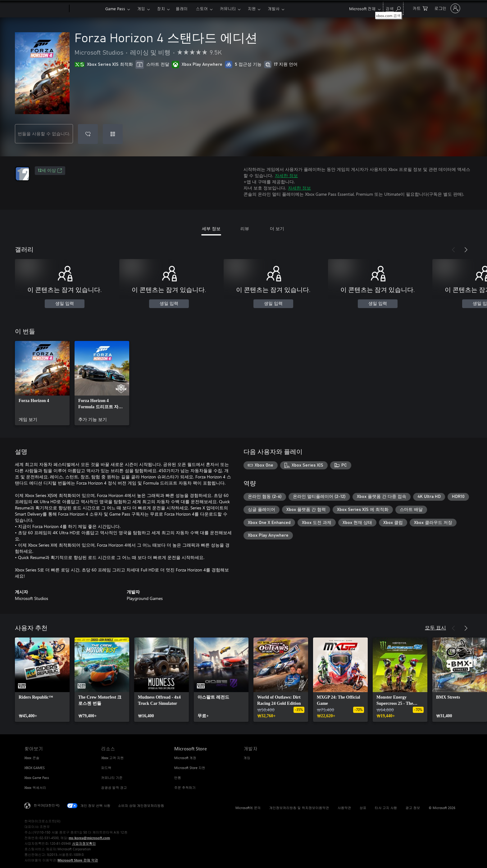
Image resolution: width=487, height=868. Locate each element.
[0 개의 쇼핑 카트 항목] (420, 8)
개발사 (273, 9)
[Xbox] (86, 9)
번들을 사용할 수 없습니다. (44, 134)
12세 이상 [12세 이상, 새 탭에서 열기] (50, 171)
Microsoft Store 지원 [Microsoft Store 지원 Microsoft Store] (190, 768)
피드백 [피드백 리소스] (106, 768)
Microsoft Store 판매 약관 (78, 860)
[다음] (466, 250)
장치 (161, 9)
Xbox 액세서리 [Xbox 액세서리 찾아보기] (35, 787)
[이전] (453, 250)
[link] (42, 383)
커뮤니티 (228, 9)
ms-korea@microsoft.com (89, 838)
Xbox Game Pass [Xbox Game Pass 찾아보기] (37, 778)
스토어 (202, 9)
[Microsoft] (46, 9)
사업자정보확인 (84, 843)
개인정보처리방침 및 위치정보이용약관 (299, 808)
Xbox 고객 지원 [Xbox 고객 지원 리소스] (113, 758)
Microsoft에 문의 (248, 808)
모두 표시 (435, 627)
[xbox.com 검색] (393, 8)
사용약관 (344, 808)
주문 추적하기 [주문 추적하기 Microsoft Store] (185, 787)
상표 (363, 808)
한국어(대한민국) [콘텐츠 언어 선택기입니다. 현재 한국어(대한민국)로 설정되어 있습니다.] (46, 805)
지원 (252, 9)
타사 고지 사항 (386, 808)
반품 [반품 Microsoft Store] (178, 778)
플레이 (182, 9)
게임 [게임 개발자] (247, 758)
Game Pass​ (115, 9)
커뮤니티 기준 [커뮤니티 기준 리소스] (112, 778)
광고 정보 (413, 808)
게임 (141, 9)
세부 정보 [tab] (211, 228)
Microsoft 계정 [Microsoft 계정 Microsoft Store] (185, 758)
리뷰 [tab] (245, 228)
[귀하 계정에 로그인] (447, 8)
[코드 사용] (113, 134)
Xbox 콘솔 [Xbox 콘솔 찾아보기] (32, 758)
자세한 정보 (286, 175)
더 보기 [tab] (277, 228)
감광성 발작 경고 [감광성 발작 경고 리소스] (114, 787)
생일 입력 (65, 304)
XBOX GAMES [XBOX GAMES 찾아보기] (34, 768)
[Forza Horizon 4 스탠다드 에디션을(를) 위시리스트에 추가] (88, 134)
